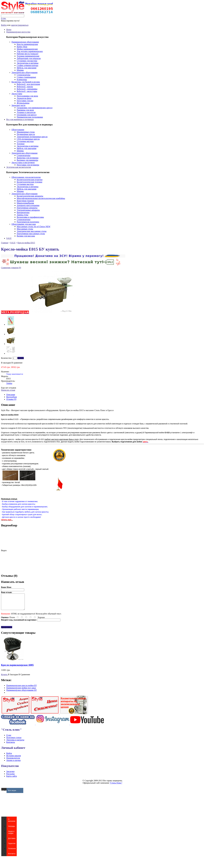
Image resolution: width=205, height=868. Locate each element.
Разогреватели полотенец (28, 222)
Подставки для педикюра (28, 165)
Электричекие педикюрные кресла (32, 137)
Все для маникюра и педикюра (20, 119)
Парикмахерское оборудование (25, 42)
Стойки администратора (27, 65)
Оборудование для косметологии (26, 177)
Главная (5, 243)
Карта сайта (12, 779)
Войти (4, 25)
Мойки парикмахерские (27, 49)
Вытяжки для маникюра (27, 160)
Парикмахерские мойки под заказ (21, 691)
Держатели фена (24, 98)
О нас (9, 738)
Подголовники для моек (27, 96)
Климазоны (22, 80)
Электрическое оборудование (25, 72)
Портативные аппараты (27, 208)
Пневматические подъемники (30, 117)
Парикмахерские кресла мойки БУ (22, 689)
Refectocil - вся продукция (28, 84)
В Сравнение (24, 678)
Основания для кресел (27, 115)
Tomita (9, 383)
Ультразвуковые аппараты (28, 210)
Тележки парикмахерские (28, 56)
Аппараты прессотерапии (28, 205)
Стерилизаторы (24, 75)
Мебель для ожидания (27, 68)
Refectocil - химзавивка (27, 89)
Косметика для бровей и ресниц (26, 82)
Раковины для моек (25, 110)
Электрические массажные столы (32, 231)
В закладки (6, 363)
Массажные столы (25, 229)
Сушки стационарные (26, 77)
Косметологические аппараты (30, 196)
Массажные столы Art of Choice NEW (34, 227)
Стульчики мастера (25, 141)
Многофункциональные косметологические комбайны (41, 198)
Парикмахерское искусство (18, 32)
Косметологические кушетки (30, 180)
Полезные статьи (14, 741)
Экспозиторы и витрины (28, 63)
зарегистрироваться (20, 25)
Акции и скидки (13, 763)
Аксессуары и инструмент (23, 162)
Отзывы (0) (11, 399)
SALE (9, 238)
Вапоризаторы (23, 212)
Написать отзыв (8, 390)
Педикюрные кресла (26, 134)
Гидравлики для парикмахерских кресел (35, 108)
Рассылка (10, 777)
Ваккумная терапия (25, 201)
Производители (13, 761)
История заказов (14, 759)
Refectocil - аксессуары (27, 91)
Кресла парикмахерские (27, 44)
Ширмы (20, 70)
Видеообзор (12, 397)
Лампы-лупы (22, 215)
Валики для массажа (26, 236)
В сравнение (17, 363)
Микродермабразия (25, 203)
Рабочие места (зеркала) (27, 54)
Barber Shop (22, 47)
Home (9, 30)
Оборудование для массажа (24, 224)
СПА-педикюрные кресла (28, 139)
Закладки (10, 775)
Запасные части (18, 105)
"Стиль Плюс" (116, 786)
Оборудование (18, 130)
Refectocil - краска (25, 87)
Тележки (21, 144)
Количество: (7, 358)
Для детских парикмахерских (30, 51)
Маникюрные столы (26, 132)
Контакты (11, 745)
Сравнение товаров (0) (11, 268)
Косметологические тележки (29, 182)
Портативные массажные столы (31, 234)
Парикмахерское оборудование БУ (22, 693)
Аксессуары (17, 94)
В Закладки (13, 678)
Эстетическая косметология (19, 167)
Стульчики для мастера (27, 61)
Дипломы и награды (15, 743)
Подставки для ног (25, 101)
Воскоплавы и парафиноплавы (30, 217)
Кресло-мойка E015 (26, 243)
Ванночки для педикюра (28, 158)
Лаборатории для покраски (29, 58)
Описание (11, 395)
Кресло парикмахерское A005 (17, 668)
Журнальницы (23, 103)
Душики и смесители (26, 112)
